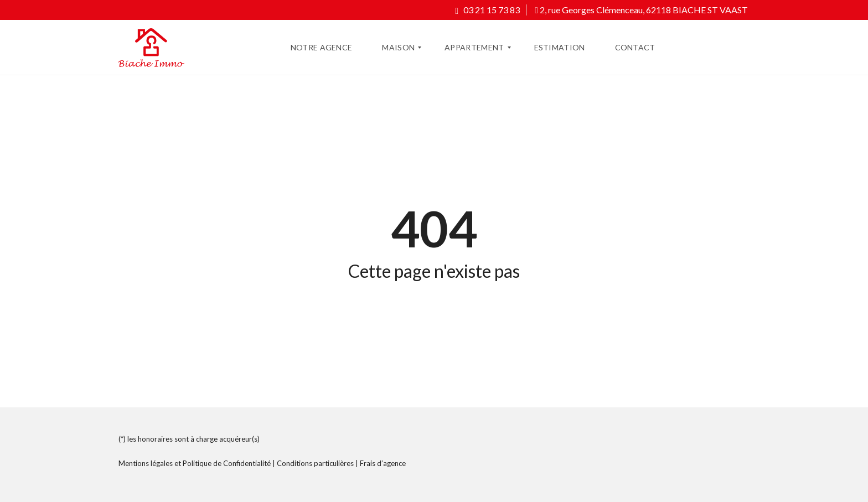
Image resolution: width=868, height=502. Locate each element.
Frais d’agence (383, 463)
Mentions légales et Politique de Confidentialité (195, 463)
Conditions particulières (315, 463)
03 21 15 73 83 (487, 10)
